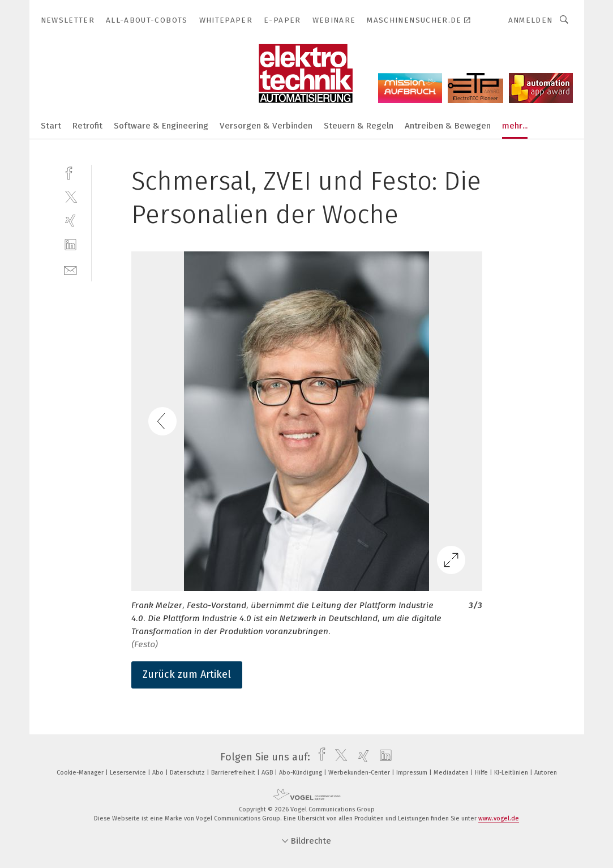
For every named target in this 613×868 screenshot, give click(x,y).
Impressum (413, 773)
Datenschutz (188, 773)
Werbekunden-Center (360, 773)
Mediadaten (452, 773)
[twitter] (70, 196)
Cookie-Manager (81, 773)
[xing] (70, 221)
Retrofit (87, 126)
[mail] (70, 269)
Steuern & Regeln (359, 126)
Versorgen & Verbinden (266, 126)
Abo (159, 773)
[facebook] (70, 172)
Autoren (546, 773)
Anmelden (531, 20)
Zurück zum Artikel (187, 674)
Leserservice (129, 773)
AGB (268, 773)
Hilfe (482, 773)
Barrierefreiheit (234, 773)
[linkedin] (70, 245)
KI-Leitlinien (512, 773)
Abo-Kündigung (301, 773)
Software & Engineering (161, 126)
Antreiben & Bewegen (448, 126)
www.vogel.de (499, 818)
